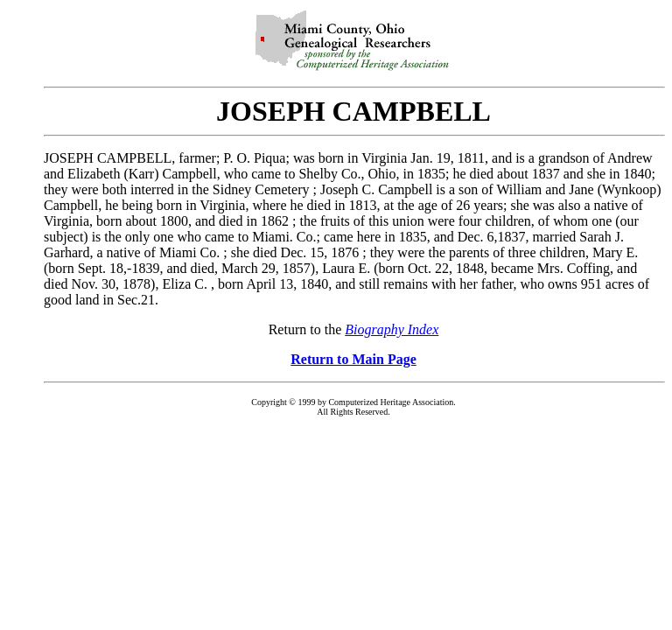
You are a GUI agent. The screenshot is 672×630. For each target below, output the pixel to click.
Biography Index (392, 329)
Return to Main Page (353, 359)
